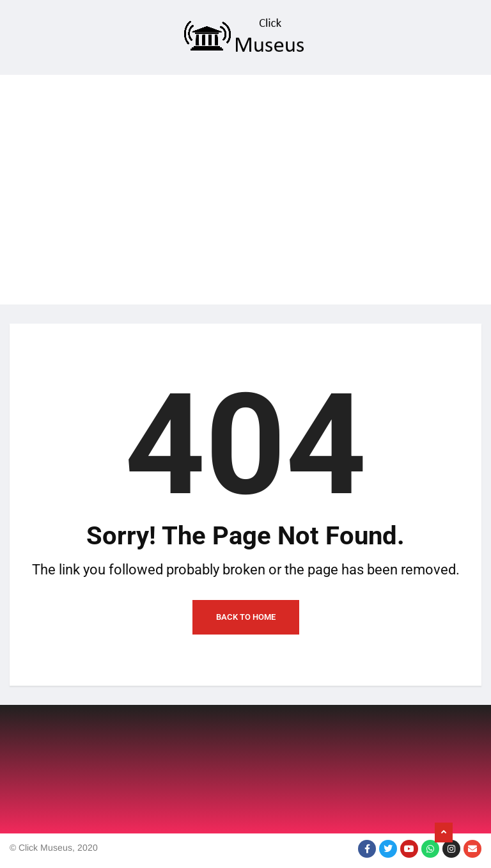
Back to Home (246, 617)
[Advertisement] (245, 164)
